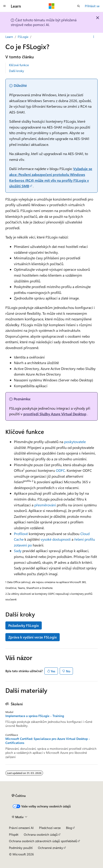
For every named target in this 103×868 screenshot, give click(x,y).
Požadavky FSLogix (24, 625)
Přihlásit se (92, 6)
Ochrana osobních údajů (41, 834)
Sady (18, 551)
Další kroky (16, 71)
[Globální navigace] (4, 6)
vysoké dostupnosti (56, 539)
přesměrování (45, 505)
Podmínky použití (21, 848)
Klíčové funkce (19, 65)
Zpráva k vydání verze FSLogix (33, 637)
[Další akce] (94, 37)
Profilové (21, 534)
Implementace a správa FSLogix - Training (35, 716)
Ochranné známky (50, 848)
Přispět (14, 834)
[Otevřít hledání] (79, 6)
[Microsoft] (52, 6)
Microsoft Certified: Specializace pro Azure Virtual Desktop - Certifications (48, 741)
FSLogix (23, 37)
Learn (9, 37)
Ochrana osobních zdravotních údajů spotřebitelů (43, 841)
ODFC (60, 470)
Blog (69, 828)
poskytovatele (75, 442)
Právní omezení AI (21, 828)
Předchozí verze (50, 828)
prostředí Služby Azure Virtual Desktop (55, 414)
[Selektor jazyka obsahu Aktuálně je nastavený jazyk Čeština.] (19, 796)
